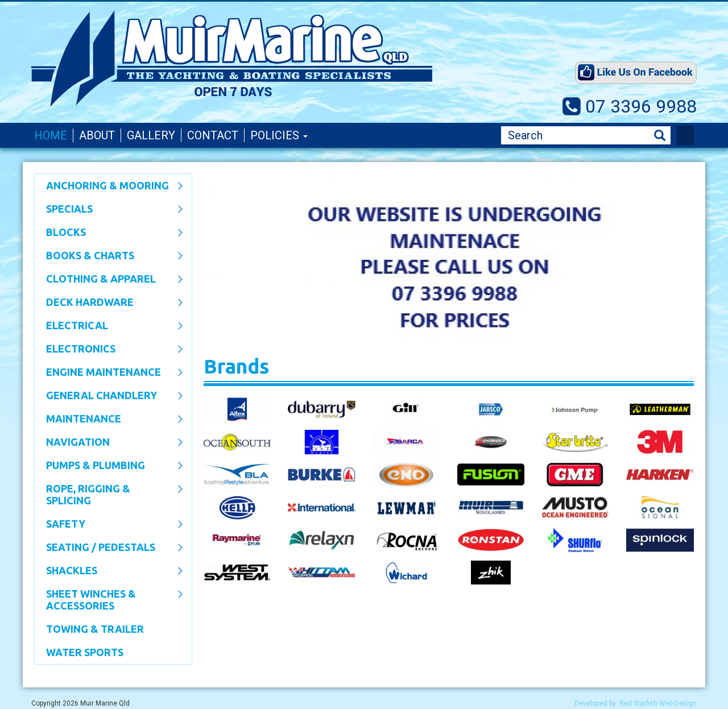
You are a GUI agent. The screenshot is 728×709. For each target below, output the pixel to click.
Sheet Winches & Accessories (109, 600)
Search (660, 136)
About (97, 135)
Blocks (109, 233)
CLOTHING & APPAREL (109, 280)
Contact (213, 135)
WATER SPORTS (85, 652)
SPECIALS (109, 210)
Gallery (151, 135)
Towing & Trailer (95, 629)
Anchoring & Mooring (109, 186)
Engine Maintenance (109, 373)
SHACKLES (109, 571)
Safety (109, 525)
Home (51, 135)
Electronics (109, 350)
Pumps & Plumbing (109, 466)
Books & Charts (109, 256)
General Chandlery (109, 396)
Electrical (109, 326)
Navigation (109, 443)
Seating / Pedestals (109, 548)
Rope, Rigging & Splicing (109, 494)
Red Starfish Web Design (658, 703)
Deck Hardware (109, 303)
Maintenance (109, 420)
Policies (279, 135)
